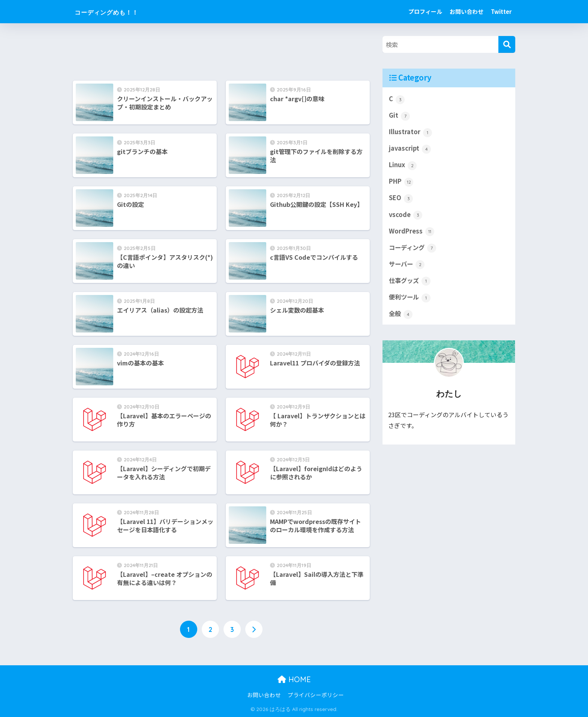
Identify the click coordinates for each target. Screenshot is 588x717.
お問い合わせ (466, 11)
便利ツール (411, 300)
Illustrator (411, 132)
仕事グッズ (411, 283)
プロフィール (425, 11)
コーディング (414, 250)
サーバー (407, 266)
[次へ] (254, 629)
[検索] (507, 44)
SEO (401, 199)
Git (399, 116)
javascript (410, 149)
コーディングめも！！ (121, 11)
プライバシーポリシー (316, 695)
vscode (406, 216)
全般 (401, 317)
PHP (402, 183)
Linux (403, 166)
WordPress (412, 233)
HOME (294, 679)
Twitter (501, 11)
